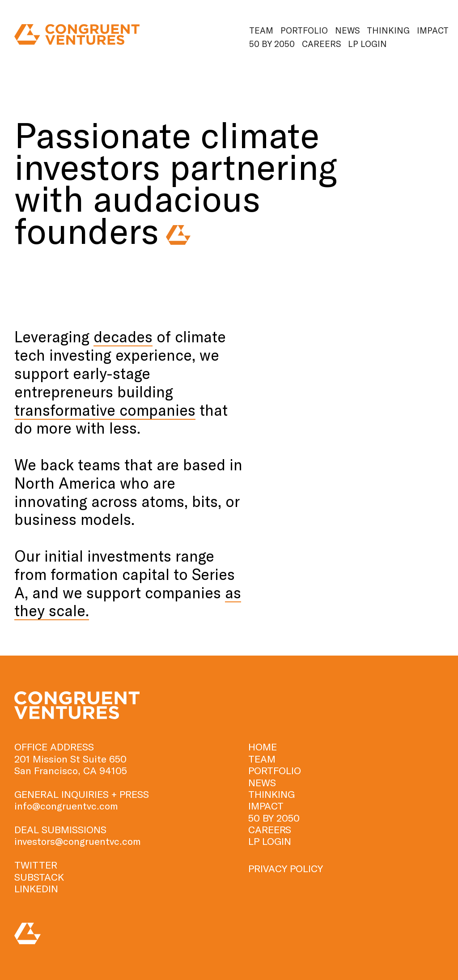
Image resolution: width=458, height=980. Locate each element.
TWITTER (36, 865)
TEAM (262, 758)
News (347, 30)
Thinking (388, 30)
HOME (263, 746)
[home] (77, 35)
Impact (433, 30)
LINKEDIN (36, 888)
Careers (321, 44)
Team (261, 30)
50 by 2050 (272, 44)
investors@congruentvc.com (78, 841)
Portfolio (304, 30)
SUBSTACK (39, 877)
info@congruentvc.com (66, 805)
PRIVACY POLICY (286, 868)
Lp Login (367, 44)
